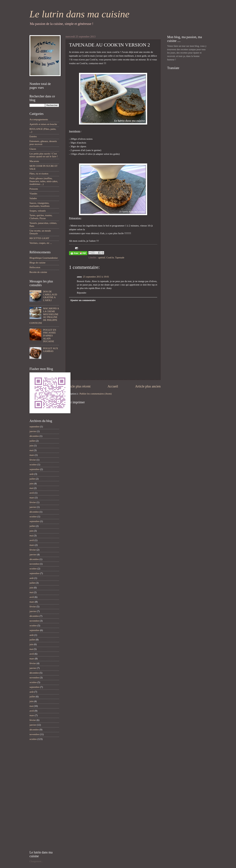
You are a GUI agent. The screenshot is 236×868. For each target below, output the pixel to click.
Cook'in (110, 258)
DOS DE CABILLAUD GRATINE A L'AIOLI (50, 296)
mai (31, 450)
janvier (33, 431)
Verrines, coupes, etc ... (41, 243)
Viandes (33, 194)
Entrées (33, 136)
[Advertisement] (39, 796)
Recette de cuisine (38, 272)
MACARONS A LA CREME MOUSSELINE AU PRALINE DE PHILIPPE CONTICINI (44, 316)
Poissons (34, 189)
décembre (34, 436)
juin (31, 446)
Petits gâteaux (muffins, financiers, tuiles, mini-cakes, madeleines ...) (44, 181)
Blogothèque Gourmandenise (44, 258)
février (33, 460)
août (32, 474)
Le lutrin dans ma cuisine (79, 14)
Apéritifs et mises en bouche (43, 124)
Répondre (82, 293)
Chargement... (36, 861)
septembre (34, 427)
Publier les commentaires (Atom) (96, 394)
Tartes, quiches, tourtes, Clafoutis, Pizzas (41, 217)
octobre (33, 465)
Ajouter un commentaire (83, 300)
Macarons (34, 161)
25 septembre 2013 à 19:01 (96, 277)
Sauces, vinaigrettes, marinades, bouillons (40, 205)
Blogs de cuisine (37, 263)
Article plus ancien (148, 386)
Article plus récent (78, 386)
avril (32, 493)
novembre (34, 564)
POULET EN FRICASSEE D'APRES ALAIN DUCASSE (50, 336)
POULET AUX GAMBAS (51, 350)
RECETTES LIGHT (39, 238)
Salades (33, 198)
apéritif (102, 258)
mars (32, 455)
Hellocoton (35, 267)
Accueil (113, 386)
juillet (32, 441)
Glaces (33, 149)
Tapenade (120, 258)
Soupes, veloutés (38, 211)
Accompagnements (39, 119)
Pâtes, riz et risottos (39, 174)
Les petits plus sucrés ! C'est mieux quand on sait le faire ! (44, 155)
